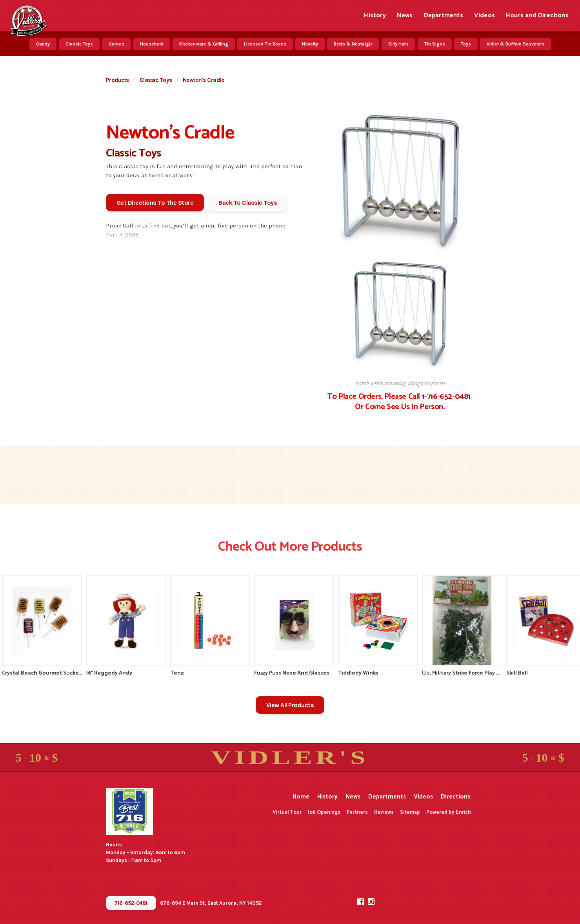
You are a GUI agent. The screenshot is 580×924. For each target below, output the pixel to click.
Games (116, 44)
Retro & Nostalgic (353, 44)
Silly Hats (398, 44)
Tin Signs (435, 44)
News (405, 15)
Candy (43, 44)
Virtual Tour (287, 812)
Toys (466, 44)
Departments (444, 15)
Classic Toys (79, 44)
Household (152, 44)
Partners (357, 812)
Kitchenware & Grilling (204, 44)
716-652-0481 (131, 903)
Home (301, 797)
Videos (485, 15)
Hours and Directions (537, 15)
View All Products (290, 705)
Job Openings (324, 812)
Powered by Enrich (449, 812)
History (375, 15)
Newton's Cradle (204, 80)
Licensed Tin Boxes (265, 44)
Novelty (310, 44)
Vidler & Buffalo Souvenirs (516, 44)
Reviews (384, 812)
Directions (455, 797)
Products (117, 80)
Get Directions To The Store (155, 203)
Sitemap (410, 812)
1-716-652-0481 (446, 397)
